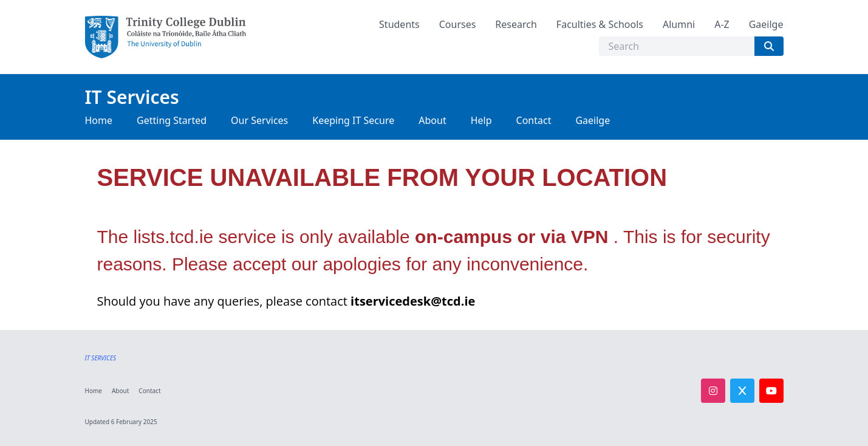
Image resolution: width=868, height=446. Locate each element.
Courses (458, 24)
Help (481, 120)
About (432, 120)
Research (516, 24)
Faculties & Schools (600, 24)
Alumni (679, 24)
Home (99, 120)
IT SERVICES (101, 358)
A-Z (722, 24)
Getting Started (172, 120)
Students (399, 24)
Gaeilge (766, 24)
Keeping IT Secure (353, 120)
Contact (534, 120)
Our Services (259, 120)
